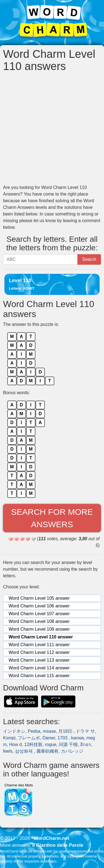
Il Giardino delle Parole (58, 845)
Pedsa (34, 731)
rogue (51, 744)
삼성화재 (24, 751)
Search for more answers (52, 518)
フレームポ (29, 738)
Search (89, 259)
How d (15, 744)
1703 (63, 738)
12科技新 (33, 744)
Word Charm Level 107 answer (39, 614)
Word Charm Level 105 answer (39, 598)
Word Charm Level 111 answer (39, 645)
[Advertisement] (52, 128)
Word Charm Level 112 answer (39, 652)
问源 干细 (68, 744)
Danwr (49, 738)
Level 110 (22, 284)
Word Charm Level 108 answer (39, 621)
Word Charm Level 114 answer (39, 668)
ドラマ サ (85, 731)
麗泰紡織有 (47, 751)
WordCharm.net (51, 838)
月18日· (66, 731)
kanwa (77, 738)
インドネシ (14, 731)
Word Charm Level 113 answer (39, 660)
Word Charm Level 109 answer (39, 629)
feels (8, 751)
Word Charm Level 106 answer (39, 606)
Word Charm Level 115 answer (39, 676)
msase (49, 731)
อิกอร (86, 744)
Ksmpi (9, 738)
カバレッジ (72, 751)
